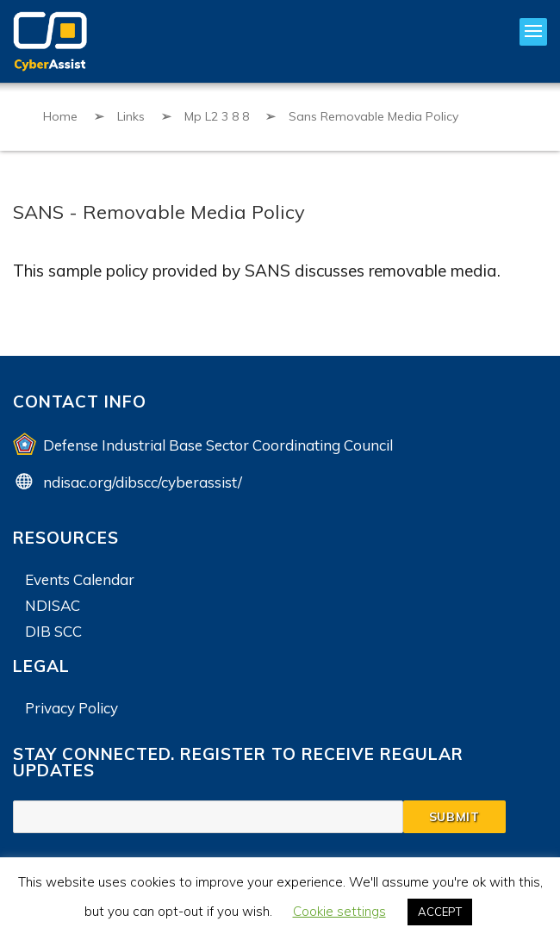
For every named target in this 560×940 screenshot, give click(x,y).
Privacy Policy (72, 708)
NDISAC (53, 605)
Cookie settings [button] (339, 911)
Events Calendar (80, 579)
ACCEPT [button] (440, 912)
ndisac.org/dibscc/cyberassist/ (143, 482)
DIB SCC (53, 631)
